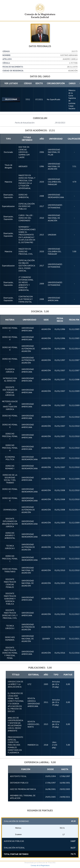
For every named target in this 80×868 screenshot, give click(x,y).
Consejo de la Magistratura (40, 865)
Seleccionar (11, 99)
